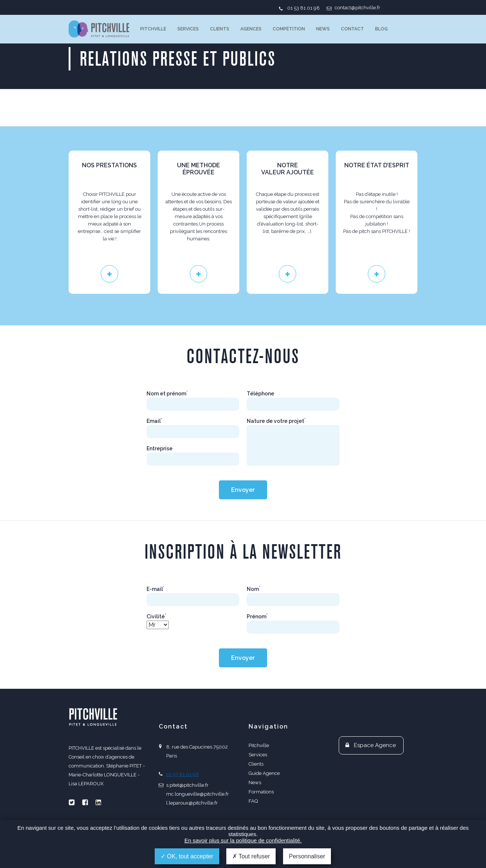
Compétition (289, 29)
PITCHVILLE (99, 29)
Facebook (85, 802)
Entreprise (160, 448)
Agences (251, 29)
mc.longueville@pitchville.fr (198, 794)
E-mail (155, 589)
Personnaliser (307, 856)
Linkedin (98, 802)
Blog (381, 29)
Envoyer (243, 490)
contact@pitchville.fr (357, 8)
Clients (220, 29)
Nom (254, 589)
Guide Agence (264, 773)
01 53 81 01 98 (303, 8)
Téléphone (260, 394)
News (323, 29)
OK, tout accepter (187, 856)
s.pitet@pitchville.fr (187, 785)
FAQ (253, 801)
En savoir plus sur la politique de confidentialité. (243, 840)
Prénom (257, 617)
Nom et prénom (167, 394)
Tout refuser (251, 856)
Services (188, 29)
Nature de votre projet (276, 421)
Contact (352, 29)
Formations (261, 792)
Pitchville (153, 29)
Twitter (72, 802)
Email (154, 421)
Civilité (156, 617)
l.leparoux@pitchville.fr (192, 803)
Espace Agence (375, 745)
